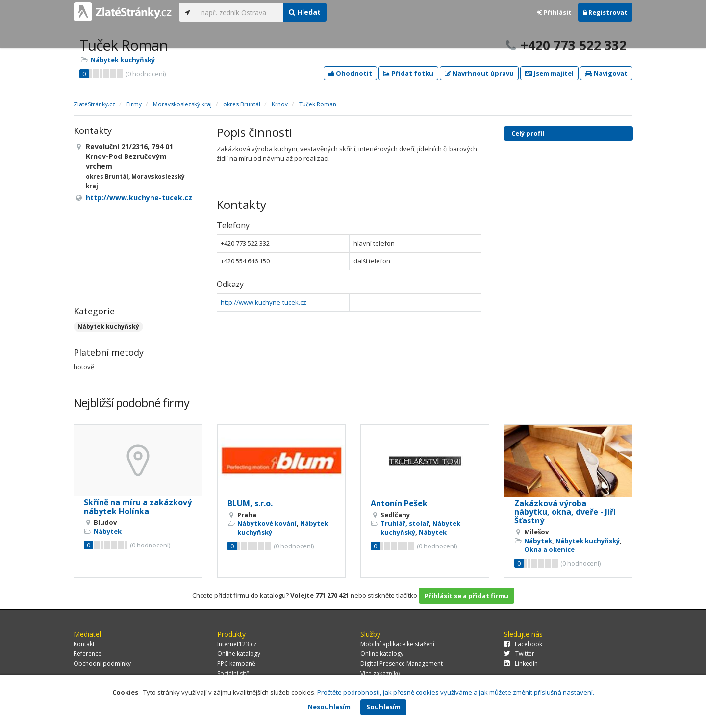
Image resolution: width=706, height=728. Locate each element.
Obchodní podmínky (102, 663)
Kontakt (84, 644)
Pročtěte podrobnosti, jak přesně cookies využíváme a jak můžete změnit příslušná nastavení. (456, 692)
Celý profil (528, 133)
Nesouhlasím (329, 707)
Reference (88, 654)
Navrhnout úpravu (479, 73)
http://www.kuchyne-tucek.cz (264, 302)
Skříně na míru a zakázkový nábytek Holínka (138, 507)
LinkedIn (521, 663)
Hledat (305, 12)
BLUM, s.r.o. (250, 503)
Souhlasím (383, 707)
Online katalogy (239, 654)
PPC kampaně (236, 663)
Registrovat (605, 12)
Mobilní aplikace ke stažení (397, 644)
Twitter (519, 654)
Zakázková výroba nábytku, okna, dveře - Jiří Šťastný (565, 512)
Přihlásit (554, 12)
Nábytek (108, 531)
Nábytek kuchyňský (123, 60)
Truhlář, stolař (405, 523)
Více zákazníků (380, 673)
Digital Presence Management (402, 663)
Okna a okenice (549, 549)
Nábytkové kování (267, 523)
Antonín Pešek (399, 503)
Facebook (523, 644)
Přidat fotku (408, 73)
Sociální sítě (233, 673)
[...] (240, 12)
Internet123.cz (237, 644)
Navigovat (606, 73)
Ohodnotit (350, 73)
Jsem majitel (549, 73)
